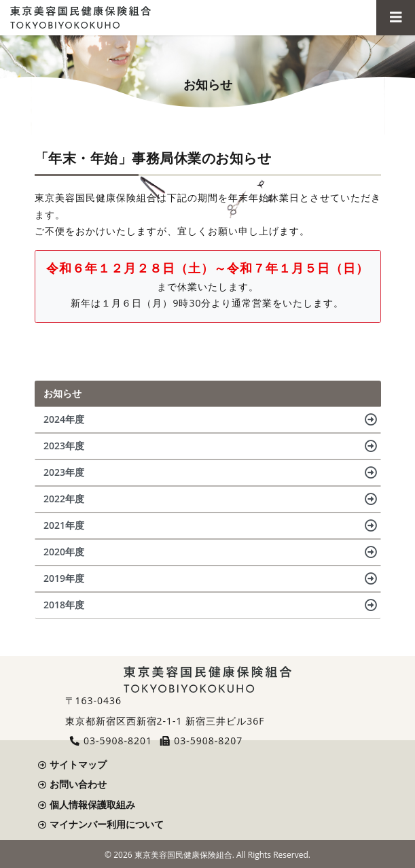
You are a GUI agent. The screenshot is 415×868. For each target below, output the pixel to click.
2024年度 (64, 419)
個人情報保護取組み (92, 804)
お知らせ (62, 393)
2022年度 (64, 499)
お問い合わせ (78, 784)
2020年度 (64, 552)
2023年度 (64, 446)
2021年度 (64, 525)
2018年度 (64, 605)
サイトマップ (78, 764)
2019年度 (64, 578)
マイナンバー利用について (107, 824)
